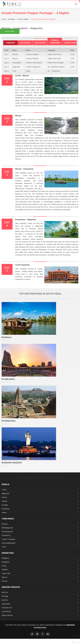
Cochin (40, 489)
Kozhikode (40, 509)
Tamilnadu (9, 379)
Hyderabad (40, 604)
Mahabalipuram (40, 528)
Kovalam (40, 505)
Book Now (10, 31)
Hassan (40, 581)
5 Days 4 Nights (23, 19)
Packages (12, 19)
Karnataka (9, 421)
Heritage (40, 596)
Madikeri (40, 569)
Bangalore (40, 558)
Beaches (40, 600)
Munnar (40, 497)
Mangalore (40, 562)
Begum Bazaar (40, 615)
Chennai (40, 524)
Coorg (40, 566)
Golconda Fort (40, 607)
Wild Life (40, 592)
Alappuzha (40, 493)
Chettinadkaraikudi (40, 543)
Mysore (40, 577)
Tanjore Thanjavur (40, 539)
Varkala (40, 501)
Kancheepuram (40, 531)
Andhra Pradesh (12, 463)
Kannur (40, 512)
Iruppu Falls (40, 573)
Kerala (7, 337)
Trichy (40, 547)
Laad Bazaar (40, 611)
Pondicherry (40, 535)
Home (4, 19)
